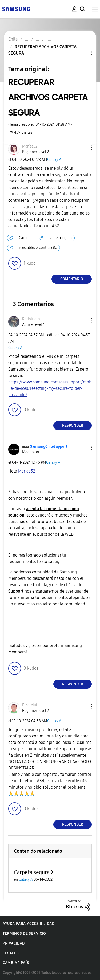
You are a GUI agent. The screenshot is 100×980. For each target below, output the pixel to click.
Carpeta (25, 238)
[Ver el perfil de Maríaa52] (30, 146)
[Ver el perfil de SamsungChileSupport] (49, 447)
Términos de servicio (24, 933)
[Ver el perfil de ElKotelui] (30, 705)
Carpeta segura (32, 872)
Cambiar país (16, 963)
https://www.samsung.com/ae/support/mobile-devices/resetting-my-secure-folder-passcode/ (50, 388)
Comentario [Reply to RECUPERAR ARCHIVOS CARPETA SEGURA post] (72, 279)
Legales (11, 953)
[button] (82, 148)
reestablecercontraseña (38, 248)
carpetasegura (60, 238)
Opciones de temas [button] (82, 53)
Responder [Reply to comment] (73, 425)
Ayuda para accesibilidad (29, 924)
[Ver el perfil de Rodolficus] (31, 319)
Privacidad (14, 943)
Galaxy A (54, 160)
